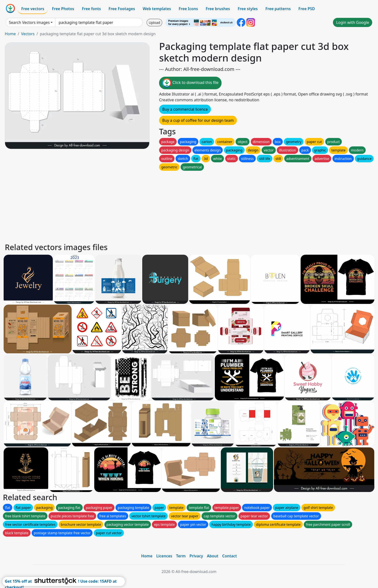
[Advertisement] (149, 205)
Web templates (157, 9)
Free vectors (33, 9)
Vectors (28, 34)
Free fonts (91, 9)
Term (181, 556)
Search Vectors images (29, 22)
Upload (154, 23)
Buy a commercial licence (185, 109)
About (213, 556)
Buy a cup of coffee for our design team (198, 120)
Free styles (248, 9)
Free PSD (307, 9)
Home (10, 34)
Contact (230, 556)
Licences (164, 556)
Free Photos (63, 9)
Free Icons (188, 9)
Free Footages (122, 9)
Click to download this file (190, 83)
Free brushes (218, 9)
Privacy (196, 556)
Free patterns (278, 9)
